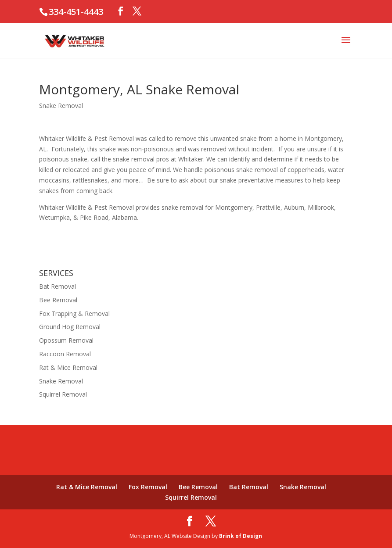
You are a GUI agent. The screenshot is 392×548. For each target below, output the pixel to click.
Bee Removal (58, 300)
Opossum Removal (66, 340)
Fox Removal (148, 487)
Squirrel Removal (63, 394)
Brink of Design (241, 536)
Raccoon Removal (65, 354)
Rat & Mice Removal (68, 367)
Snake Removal (61, 106)
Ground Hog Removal (70, 327)
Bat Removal (58, 286)
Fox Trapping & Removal (74, 313)
